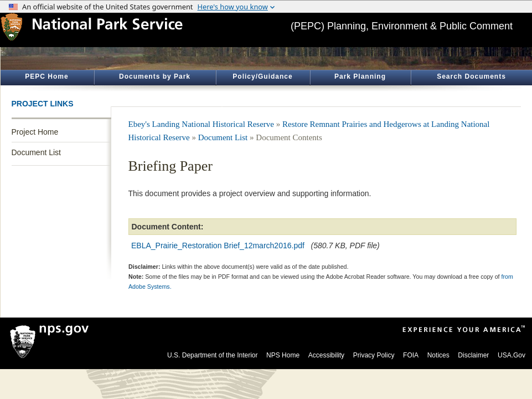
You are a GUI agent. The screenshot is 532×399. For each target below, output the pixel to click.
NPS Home (283, 355)
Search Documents (471, 76)
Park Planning (360, 76)
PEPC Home (47, 76)
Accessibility (326, 355)
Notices (438, 355)
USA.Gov (512, 355)
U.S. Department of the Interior (212, 355)
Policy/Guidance (262, 76)
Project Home (35, 132)
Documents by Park (155, 76)
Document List (36, 152)
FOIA (411, 355)
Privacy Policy (374, 355)
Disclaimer (473, 355)
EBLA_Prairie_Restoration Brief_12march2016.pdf (218, 245)
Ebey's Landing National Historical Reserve (201, 124)
